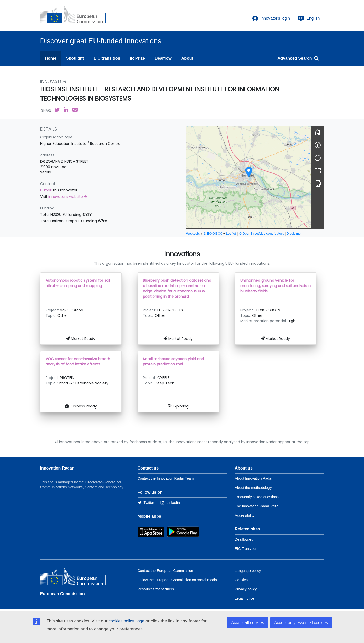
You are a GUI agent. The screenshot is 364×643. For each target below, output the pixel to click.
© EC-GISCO (213, 234)
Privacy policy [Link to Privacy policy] (246, 589)
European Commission (63, 594)
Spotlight (75, 58)
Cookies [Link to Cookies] (241, 580)
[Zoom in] (318, 145)
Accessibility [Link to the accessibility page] (245, 515)
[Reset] (318, 132)
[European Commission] (77, 15)
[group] (249, 177)
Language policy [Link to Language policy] (248, 571)
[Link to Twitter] (146, 503)
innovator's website (68, 197)
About (187, 58)
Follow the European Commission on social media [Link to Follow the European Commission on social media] (177, 580)
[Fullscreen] (318, 171)
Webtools (193, 234)
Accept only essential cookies (301, 623)
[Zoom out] (318, 158)
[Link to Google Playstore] (183, 532)
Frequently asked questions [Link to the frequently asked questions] (257, 497)
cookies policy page (127, 621)
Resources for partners (156, 589)
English (309, 18)
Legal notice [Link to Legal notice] (245, 598)
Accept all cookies (247, 623)
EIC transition (107, 58)
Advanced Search (298, 58)
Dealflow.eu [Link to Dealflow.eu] (244, 539)
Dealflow (163, 58)
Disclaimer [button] (294, 234)
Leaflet (231, 234)
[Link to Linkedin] (170, 503)
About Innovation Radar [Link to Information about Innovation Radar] (254, 478)
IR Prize (137, 58)
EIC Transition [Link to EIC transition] (246, 549)
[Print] (318, 183)
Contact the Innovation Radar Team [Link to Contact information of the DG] (166, 478)
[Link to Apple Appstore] (151, 532)
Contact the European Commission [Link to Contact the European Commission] (165, 571)
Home (51, 58)
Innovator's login (271, 18)
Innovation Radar (57, 468)
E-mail (46, 190)
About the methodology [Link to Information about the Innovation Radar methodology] (253, 488)
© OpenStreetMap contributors (261, 234)
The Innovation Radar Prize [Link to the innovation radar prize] (257, 506)
